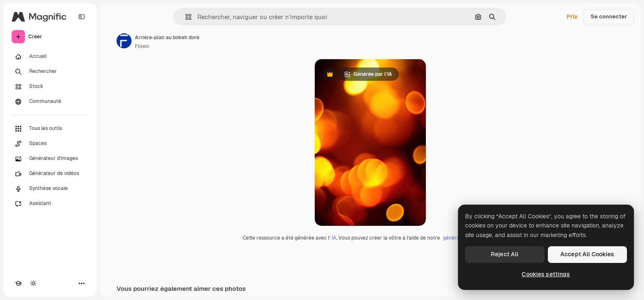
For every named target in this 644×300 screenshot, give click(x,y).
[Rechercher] (50, 72)
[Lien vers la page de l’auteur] (124, 41)
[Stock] (50, 87)
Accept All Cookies (587, 254)
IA (334, 238)
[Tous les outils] (50, 129)
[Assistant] (50, 204)
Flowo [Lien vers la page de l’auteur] (142, 46)
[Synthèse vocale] (50, 189)
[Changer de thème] (33, 283)
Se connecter (609, 16)
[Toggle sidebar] (82, 17)
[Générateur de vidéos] (50, 174)
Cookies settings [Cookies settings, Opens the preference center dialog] (546, 274)
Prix (572, 17)
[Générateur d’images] (50, 159)
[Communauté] (50, 102)
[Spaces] (50, 144)
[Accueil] (50, 57)
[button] (185, 17)
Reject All (505, 254)
